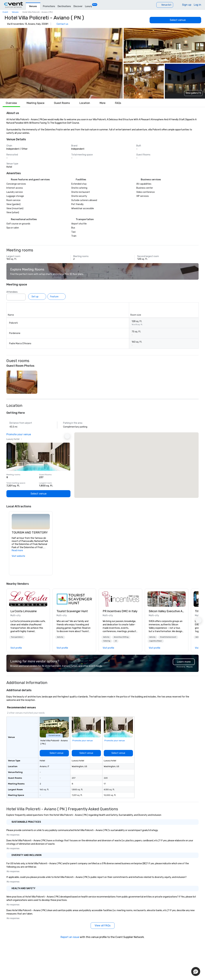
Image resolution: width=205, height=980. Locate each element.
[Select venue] (175, 20)
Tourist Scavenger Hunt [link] (72, 611)
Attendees (12, 292)
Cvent (5, 12)
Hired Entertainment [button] (168, 637)
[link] (28, 599)
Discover (78, 6)
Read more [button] (17, 550)
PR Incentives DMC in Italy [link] (120, 611)
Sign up (187, 5)
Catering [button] (107, 641)
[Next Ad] (67, 436)
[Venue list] (165, 5)
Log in (197, 5)
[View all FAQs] (103, 926)
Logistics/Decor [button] (156, 641)
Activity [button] (60, 637)
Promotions (49, 6)
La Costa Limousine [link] (24, 611)
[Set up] (37, 297)
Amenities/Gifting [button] (121, 637)
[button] (61, 63)
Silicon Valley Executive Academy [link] (167, 611)
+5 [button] (116, 641)
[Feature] (57, 297)
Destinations (64, 6)
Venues (33, 6)
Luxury (89, 6)
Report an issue (70, 937)
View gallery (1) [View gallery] (193, 93)
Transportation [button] (17, 637)
